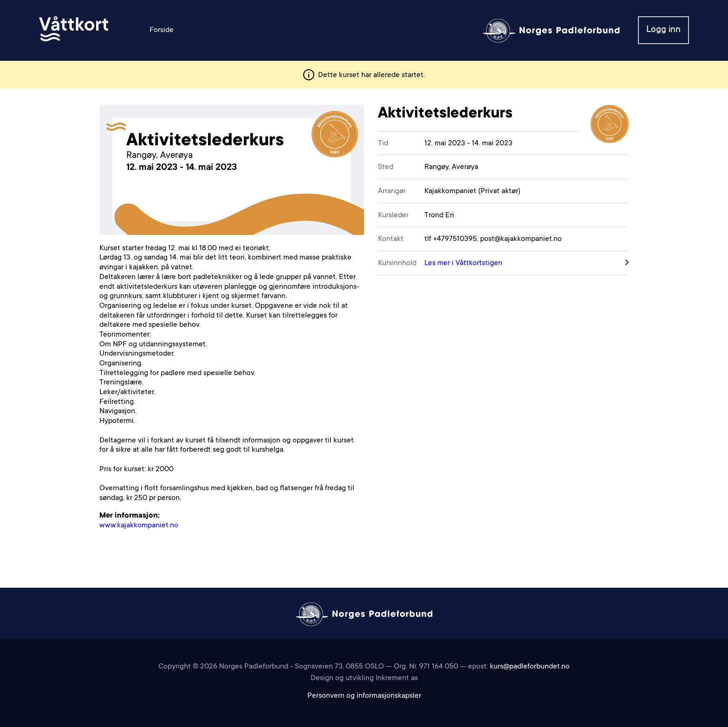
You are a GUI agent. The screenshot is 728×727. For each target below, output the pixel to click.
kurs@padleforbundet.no (530, 667)
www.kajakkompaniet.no (139, 526)
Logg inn (663, 30)
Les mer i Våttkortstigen (463, 263)
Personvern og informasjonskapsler (364, 696)
